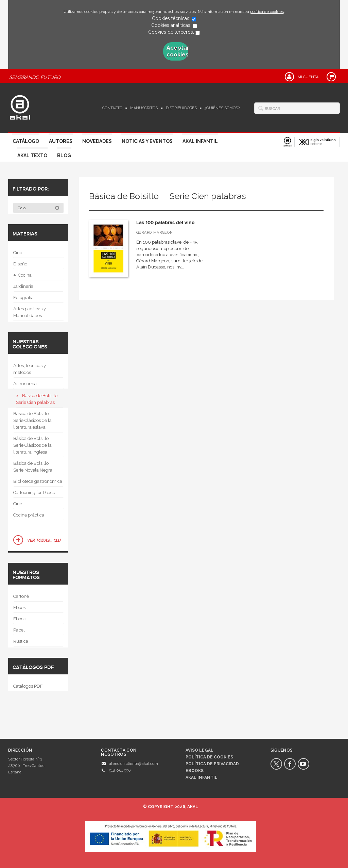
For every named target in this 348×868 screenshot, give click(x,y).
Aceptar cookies (177, 51)
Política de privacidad (212, 764)
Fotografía (23, 298)
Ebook (20, 608)
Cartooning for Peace (34, 493)
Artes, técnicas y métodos (30, 369)
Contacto (112, 108)
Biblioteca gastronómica (38, 481)
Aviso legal (199, 750)
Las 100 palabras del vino (166, 223)
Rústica (21, 641)
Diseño (20, 264)
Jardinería (23, 286)
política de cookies (267, 12)
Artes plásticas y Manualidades (30, 312)
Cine (18, 253)
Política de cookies (209, 757)
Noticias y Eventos (147, 141)
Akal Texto (32, 155)
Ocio (39, 208)
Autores (61, 141)
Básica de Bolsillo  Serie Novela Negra (33, 467)
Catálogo (26, 141)
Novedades (97, 141)
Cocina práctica (29, 515)
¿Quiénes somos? (222, 108)
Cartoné (21, 596)
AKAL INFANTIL (202, 777)
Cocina (22, 275)
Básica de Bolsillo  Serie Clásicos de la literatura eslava (33, 420)
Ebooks (195, 771)
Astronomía (25, 384)
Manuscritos (144, 108)
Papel (19, 630)
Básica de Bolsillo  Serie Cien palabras (39, 399)
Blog (64, 155)
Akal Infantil (200, 141)
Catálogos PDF (28, 686)
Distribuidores (181, 108)
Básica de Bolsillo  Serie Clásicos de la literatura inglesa (33, 445)
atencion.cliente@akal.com (134, 764)
